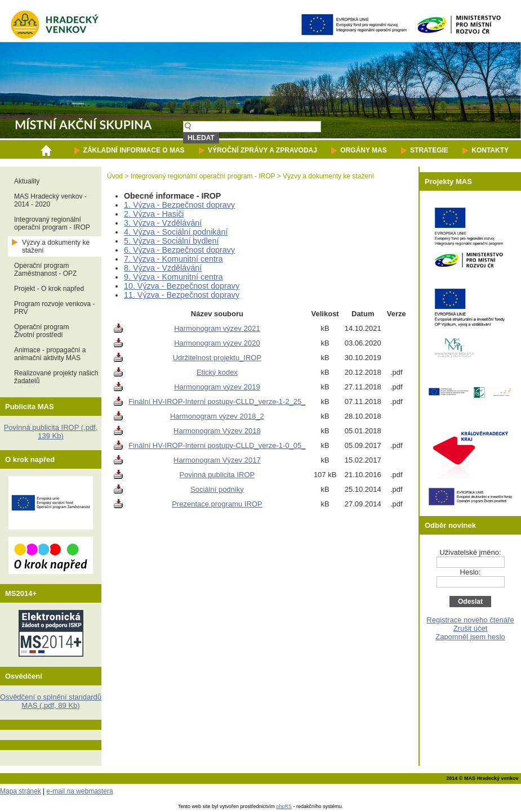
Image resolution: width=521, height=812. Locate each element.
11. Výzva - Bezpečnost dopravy (182, 295)
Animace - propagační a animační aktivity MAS (50, 354)
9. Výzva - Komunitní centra (173, 277)
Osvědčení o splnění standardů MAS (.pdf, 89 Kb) (51, 701)
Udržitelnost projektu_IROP (217, 358)
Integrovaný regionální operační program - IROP (52, 223)
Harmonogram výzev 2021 (217, 328)
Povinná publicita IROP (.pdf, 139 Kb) (51, 432)
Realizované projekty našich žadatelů (56, 377)
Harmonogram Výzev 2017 (217, 460)
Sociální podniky (217, 489)
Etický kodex (217, 372)
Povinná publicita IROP (217, 475)
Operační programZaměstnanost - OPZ (45, 270)
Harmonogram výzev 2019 (217, 387)
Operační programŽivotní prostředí (41, 331)
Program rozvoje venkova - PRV (54, 308)
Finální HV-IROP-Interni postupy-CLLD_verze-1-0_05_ (217, 445)
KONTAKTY (490, 150)
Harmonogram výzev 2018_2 (217, 416)
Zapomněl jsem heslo (470, 637)
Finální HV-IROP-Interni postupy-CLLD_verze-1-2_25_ (217, 401)
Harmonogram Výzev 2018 (217, 431)
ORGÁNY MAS (363, 150)
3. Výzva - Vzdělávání (163, 223)
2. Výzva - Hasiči (154, 214)
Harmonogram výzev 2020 (217, 343)
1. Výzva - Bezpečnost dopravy (179, 205)
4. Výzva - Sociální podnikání (176, 232)
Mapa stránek (21, 791)
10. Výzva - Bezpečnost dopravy (182, 286)
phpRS (284, 806)
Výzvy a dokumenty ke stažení (56, 246)
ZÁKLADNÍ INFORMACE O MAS (134, 150)
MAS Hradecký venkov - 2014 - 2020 (50, 200)
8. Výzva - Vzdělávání (163, 268)
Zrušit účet (471, 628)
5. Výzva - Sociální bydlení (171, 241)
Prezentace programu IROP (217, 504)
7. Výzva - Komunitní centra (173, 259)
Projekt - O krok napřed (49, 289)
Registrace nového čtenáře (470, 620)
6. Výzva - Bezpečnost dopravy (179, 250)
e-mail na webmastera (80, 791)
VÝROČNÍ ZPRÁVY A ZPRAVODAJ (262, 150)
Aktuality (27, 181)
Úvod (115, 176)
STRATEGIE (429, 150)
